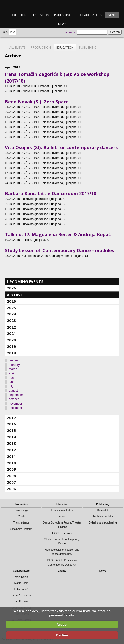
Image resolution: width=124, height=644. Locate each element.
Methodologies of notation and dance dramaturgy (62, 552)
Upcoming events (25, 281)
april (12, 373)
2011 (11, 456)
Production (17, 15)
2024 (11, 314)
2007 (11, 482)
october (14, 399)
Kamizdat (103, 510)
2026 (11, 288)
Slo (5, 32)
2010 (11, 463)
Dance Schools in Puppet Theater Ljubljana (62, 525)
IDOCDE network (62, 533)
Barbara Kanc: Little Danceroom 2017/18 (50, 193)
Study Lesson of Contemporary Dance (62, 541)
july (11, 386)
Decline (62, 635)
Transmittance (21, 523)
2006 (11, 489)
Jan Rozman (21, 602)
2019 (11, 346)
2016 (11, 424)
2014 (11, 437)
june (12, 382)
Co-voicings (21, 510)
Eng (13, 32)
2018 (11, 353)
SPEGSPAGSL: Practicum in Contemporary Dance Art (62, 562)
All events (17, 47)
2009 (11, 469)
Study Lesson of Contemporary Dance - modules (59, 250)
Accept (62, 625)
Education (40, 15)
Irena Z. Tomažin (21, 595)
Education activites (62, 510)
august (13, 391)
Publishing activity (103, 517)
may (12, 378)
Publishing (63, 15)
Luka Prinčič (21, 589)
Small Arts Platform (21, 529)
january (14, 360)
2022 (11, 327)
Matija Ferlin (21, 583)
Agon (62, 517)
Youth (21, 517)
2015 (11, 430)
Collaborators (89, 15)
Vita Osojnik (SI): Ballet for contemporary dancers (61, 147)
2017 (11, 418)
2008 (11, 476)
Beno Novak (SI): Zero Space (37, 102)
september (16, 395)
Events (112, 15)
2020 (11, 340)
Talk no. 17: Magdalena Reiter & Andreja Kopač (58, 234)
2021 (11, 333)
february (14, 365)
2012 (11, 450)
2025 (11, 308)
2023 (11, 320)
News (62, 24)
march (13, 369)
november (15, 404)
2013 (11, 443)
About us (70, 33)
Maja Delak (21, 577)
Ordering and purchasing (103, 523)
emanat (62, 5)
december (15, 408)
